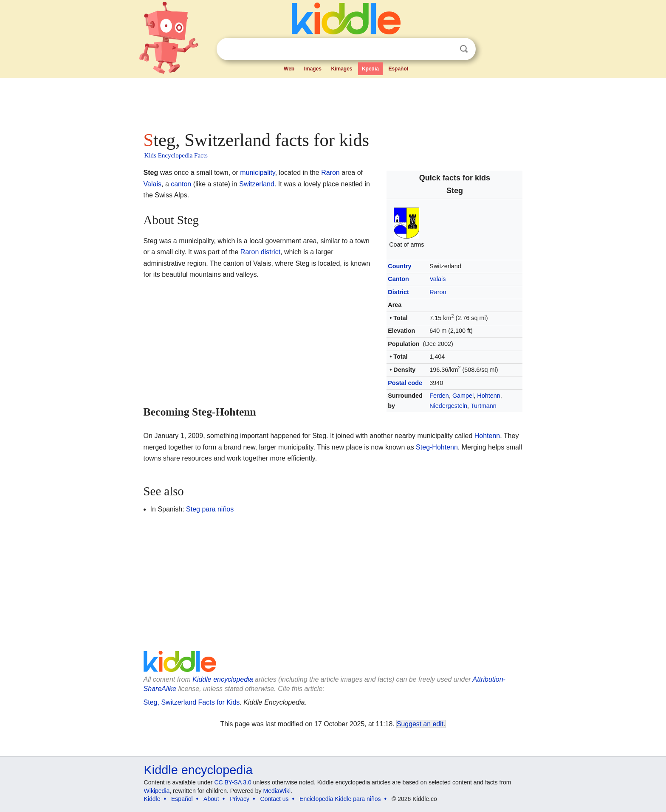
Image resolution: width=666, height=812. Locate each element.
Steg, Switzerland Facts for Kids (192, 702)
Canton (398, 279)
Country (399, 266)
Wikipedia (157, 791)
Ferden (439, 396)
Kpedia (370, 69)
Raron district (260, 252)
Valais (437, 279)
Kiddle (152, 799)
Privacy (240, 799)
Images (313, 69)
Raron (438, 292)
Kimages (341, 69)
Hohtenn (488, 396)
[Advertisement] (333, 102)
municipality (257, 173)
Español (398, 69)
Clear (446, 49)
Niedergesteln (448, 406)
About (211, 799)
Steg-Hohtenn (437, 447)
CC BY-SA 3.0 (233, 782)
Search (464, 49)
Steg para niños (210, 509)
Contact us (275, 799)
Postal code (405, 383)
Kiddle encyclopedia (223, 679)
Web (289, 69)
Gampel (463, 396)
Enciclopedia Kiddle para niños (340, 799)
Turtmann (484, 406)
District (398, 292)
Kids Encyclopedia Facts (176, 155)
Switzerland (257, 184)
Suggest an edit (420, 724)
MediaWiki (277, 791)
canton (181, 184)
